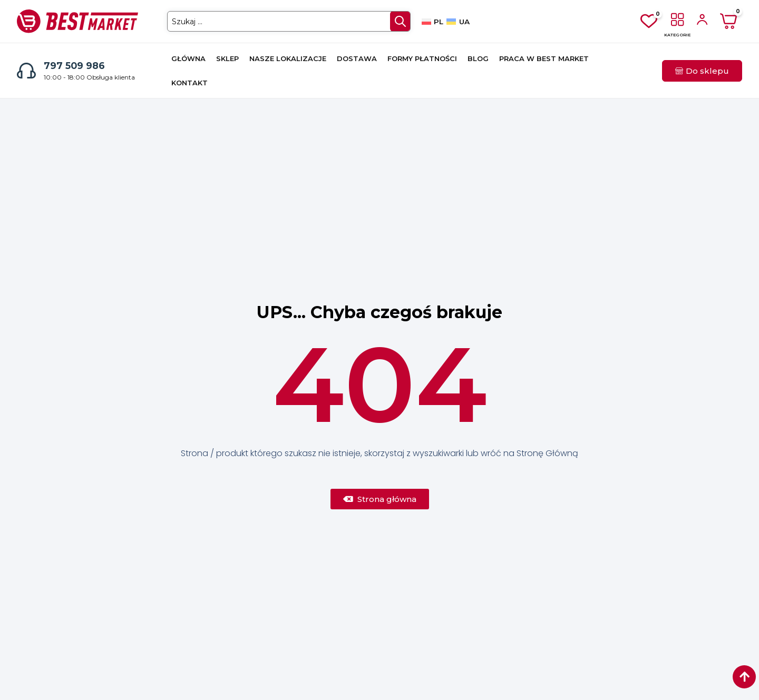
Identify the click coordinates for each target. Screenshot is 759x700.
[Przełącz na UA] (458, 22)
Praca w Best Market (544, 58)
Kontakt (189, 83)
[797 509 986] (26, 71)
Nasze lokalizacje (288, 58)
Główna (188, 58)
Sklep (227, 58)
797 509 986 (74, 66)
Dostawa (357, 58)
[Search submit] (399, 21)
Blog (478, 58)
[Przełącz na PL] (432, 22)
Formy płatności (422, 58)
